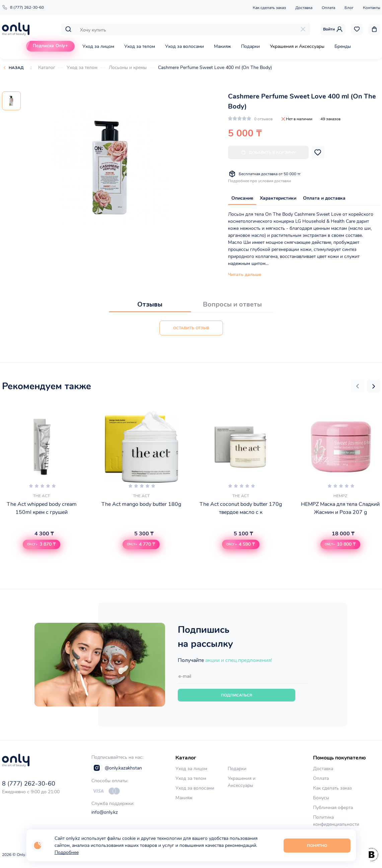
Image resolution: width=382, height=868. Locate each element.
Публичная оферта (333, 808)
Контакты (372, 8)
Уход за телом (140, 46)
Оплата (328, 8)
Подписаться (237, 695)
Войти (333, 29)
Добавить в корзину (268, 152)
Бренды (343, 46)
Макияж (222, 46)
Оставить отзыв (191, 328)
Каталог (47, 68)
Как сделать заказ (269, 8)
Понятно (317, 846)
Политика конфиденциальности (336, 821)
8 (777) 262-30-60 (23, 7)
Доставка (304, 8)
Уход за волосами (184, 46)
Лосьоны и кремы (128, 68)
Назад (16, 68)
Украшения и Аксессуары (297, 46)
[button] (358, 386)
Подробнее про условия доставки (259, 181)
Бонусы (321, 798)
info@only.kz (105, 812)
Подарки (250, 46)
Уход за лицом (98, 46)
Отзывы (150, 304)
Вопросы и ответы (232, 304)
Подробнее (67, 852)
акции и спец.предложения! (239, 660)
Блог (349, 8)
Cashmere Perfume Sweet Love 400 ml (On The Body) (215, 68)
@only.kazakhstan (117, 768)
